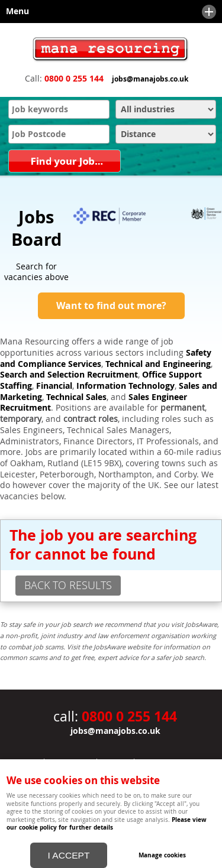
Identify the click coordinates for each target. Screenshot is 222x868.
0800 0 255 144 (74, 79)
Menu (108, 12)
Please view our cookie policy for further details (107, 823)
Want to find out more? (111, 305)
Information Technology (126, 386)
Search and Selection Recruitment (69, 375)
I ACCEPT (69, 855)
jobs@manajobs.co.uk (150, 79)
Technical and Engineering (158, 364)
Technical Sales (76, 397)
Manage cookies (162, 855)
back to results (68, 585)
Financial (54, 386)
